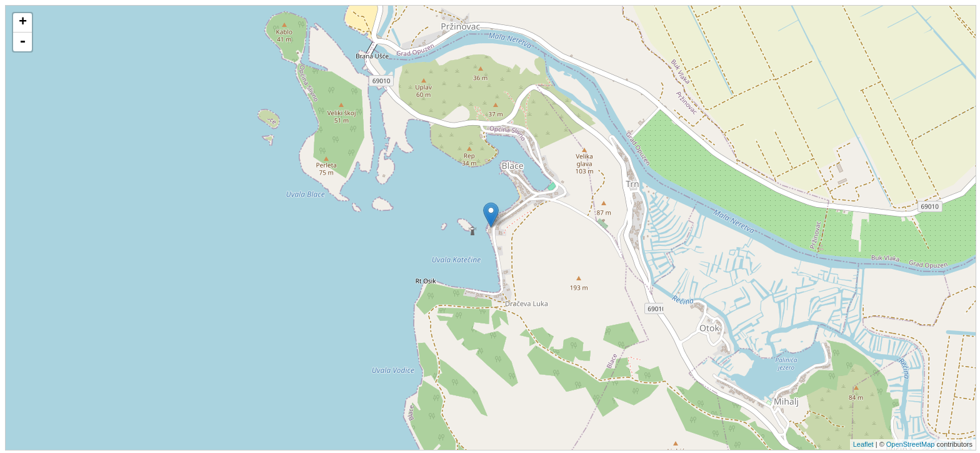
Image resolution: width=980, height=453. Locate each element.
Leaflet (863, 444)
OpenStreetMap (911, 444)
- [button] (22, 42)
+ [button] (23, 23)
